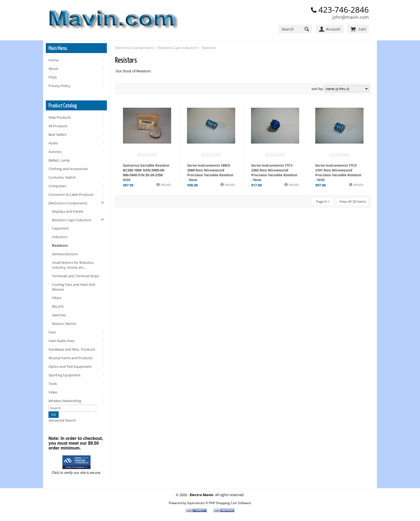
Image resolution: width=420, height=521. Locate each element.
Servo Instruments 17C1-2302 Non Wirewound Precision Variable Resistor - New (274, 173)
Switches (59, 315)
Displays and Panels (68, 211)
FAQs (53, 77)
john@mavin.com (351, 17)
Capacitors (60, 228)
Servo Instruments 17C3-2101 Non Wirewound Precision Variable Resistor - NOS (338, 173)
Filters (57, 298)
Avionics (55, 152)
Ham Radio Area (61, 341)
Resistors (60, 245)
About (53, 69)
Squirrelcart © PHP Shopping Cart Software (219, 503)
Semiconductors (65, 254)
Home (53, 60)
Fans (52, 332)
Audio (53, 143)
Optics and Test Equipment (70, 366)
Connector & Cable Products (71, 194)
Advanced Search (62, 420)
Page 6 (321, 201)
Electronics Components (68, 203)
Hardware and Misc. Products (72, 349)
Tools (53, 384)
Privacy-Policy (59, 86)
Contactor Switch (62, 177)
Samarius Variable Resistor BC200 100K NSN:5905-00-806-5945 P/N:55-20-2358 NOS (146, 173)
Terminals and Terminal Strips (76, 276)
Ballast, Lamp (59, 160)
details (165, 185)
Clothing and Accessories (68, 169)
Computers (57, 186)
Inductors (60, 237)
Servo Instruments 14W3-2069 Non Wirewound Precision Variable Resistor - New (210, 173)
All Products (58, 126)
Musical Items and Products (71, 358)
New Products (60, 117)
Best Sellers (57, 134)
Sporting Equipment (65, 375)
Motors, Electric (64, 324)
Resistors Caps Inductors (72, 220)
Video (53, 392)
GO (54, 415)
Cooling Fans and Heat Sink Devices (74, 287)
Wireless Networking (65, 401)
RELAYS (58, 306)
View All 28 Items (353, 201)
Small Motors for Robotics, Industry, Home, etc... (73, 265)
